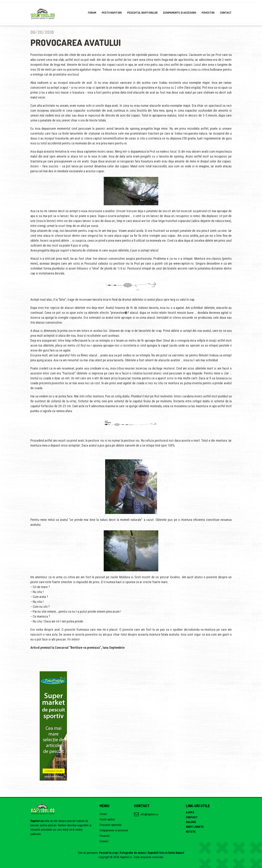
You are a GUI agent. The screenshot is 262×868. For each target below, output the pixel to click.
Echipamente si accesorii (180, 13)
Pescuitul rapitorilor (142, 13)
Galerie (191, 822)
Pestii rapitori (112, 13)
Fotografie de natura (133, 853)
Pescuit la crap (108, 853)
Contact (226, 13)
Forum (92, 13)
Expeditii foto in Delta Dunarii (166, 853)
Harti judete (195, 827)
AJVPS (190, 812)
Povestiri (208, 13)
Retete (191, 832)
